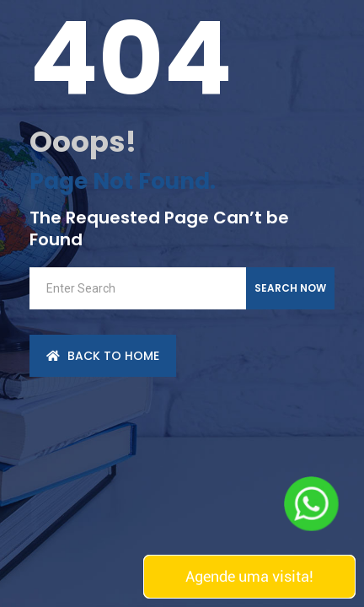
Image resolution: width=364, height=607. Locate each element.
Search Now (290, 288)
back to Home (103, 356)
